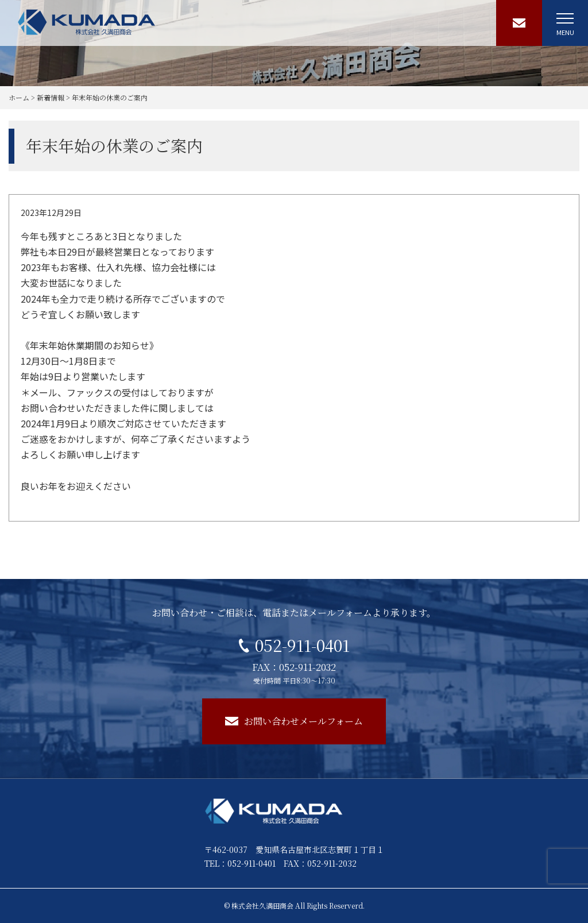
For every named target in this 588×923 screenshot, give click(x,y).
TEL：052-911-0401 (240, 863)
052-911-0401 (294, 645)
